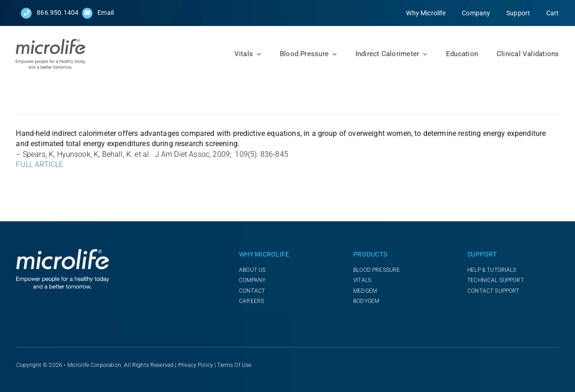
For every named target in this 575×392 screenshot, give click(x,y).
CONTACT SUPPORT (493, 291)
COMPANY (252, 280)
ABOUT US (252, 270)
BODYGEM (366, 301)
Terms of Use (234, 365)
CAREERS (252, 301)
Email (106, 13)
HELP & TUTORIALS (492, 270)
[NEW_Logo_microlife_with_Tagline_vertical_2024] (51, 42)
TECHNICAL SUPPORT (496, 280)
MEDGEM (365, 291)
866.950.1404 (58, 13)
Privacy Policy (196, 365)
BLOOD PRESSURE (377, 270)
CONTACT (252, 291)
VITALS (362, 280)
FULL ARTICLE (39, 164)
